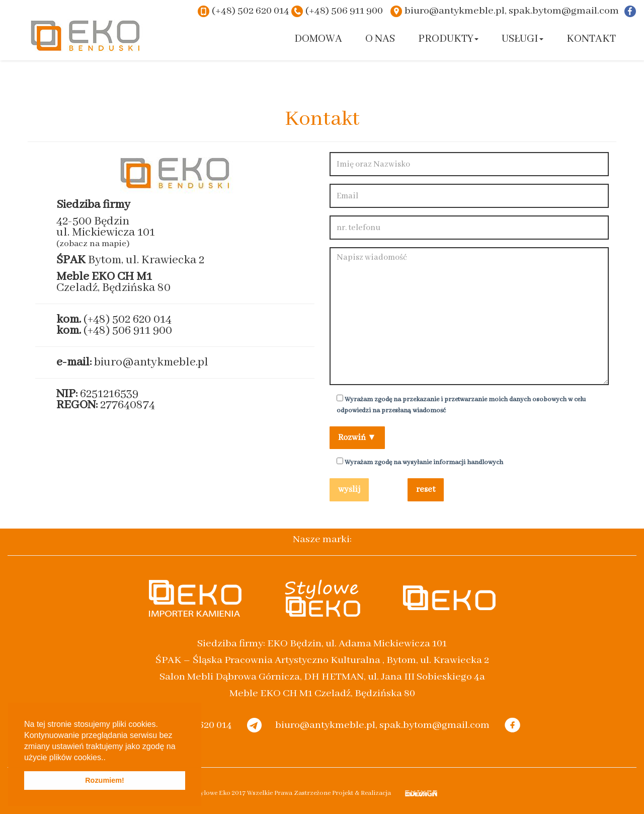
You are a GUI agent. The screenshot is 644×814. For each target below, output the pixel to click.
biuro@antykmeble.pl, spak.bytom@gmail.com (512, 11)
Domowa (318, 39)
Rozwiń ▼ (357, 438)
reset (426, 490)
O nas (380, 39)
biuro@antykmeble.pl (151, 362)
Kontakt (591, 39)
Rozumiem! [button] (105, 780)
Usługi (522, 39)
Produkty (448, 39)
